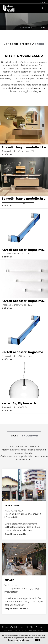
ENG (44, 2)
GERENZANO (12, 506)
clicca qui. (26, 640)
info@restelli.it (11, 517)
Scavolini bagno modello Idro (24, 147)
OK (37, 640)
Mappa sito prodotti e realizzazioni (29, 630)
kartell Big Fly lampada (19, 403)
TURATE (9, 580)
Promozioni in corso (29, 28)
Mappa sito (9, 630)
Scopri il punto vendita (16, 534)
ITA (40, 2)
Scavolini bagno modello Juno (24, 199)
